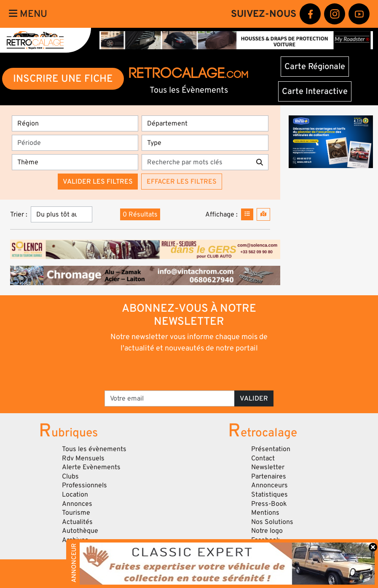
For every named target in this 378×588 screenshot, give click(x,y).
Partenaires (269, 476)
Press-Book (269, 504)
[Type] (205, 143)
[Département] (205, 123)
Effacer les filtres (182, 182)
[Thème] (75, 162)
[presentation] (177, 371)
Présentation (271, 449)
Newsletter (268, 467)
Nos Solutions (272, 522)
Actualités (77, 522)
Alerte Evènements (91, 467)
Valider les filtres (98, 182)
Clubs (70, 476)
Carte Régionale (315, 67)
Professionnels (84, 485)
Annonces (77, 504)
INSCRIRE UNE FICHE (63, 79)
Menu (28, 14)
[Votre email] (170, 398)
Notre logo (267, 531)
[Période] (75, 143)
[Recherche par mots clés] (196, 162)
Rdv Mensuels (83, 458)
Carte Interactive (315, 91)
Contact (263, 458)
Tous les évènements (94, 449)
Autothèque (80, 531)
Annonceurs (269, 485)
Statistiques (269, 494)
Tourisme (76, 513)
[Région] (75, 123)
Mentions (265, 513)
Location (75, 494)
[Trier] (62, 214)
